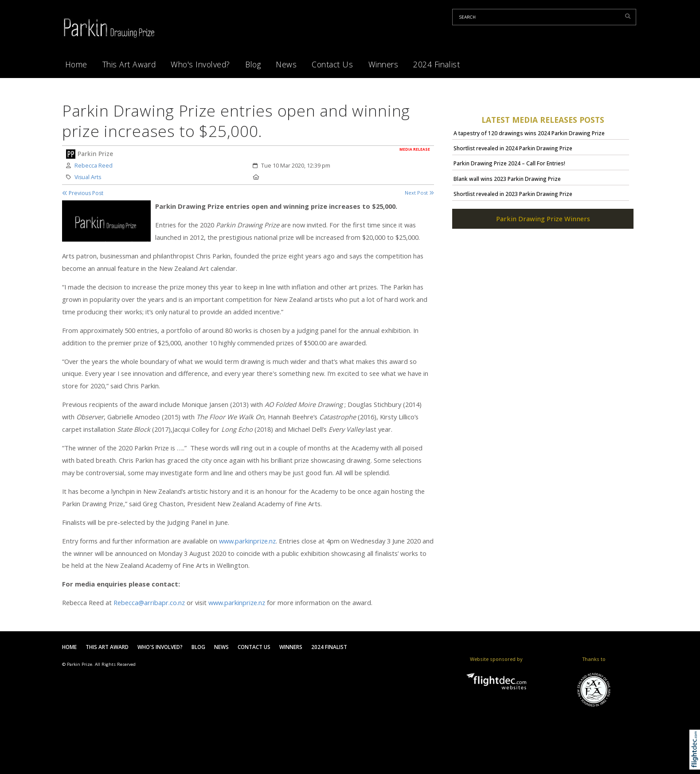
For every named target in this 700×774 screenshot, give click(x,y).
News (286, 64)
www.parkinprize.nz (247, 541)
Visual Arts (88, 177)
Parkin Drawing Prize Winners (543, 219)
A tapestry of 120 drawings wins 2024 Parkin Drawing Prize (529, 133)
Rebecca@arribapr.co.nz (149, 602)
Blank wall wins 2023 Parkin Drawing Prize (507, 179)
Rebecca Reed (94, 166)
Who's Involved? (200, 64)
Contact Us (332, 64)
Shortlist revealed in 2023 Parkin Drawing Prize (513, 194)
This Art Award (129, 64)
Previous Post (83, 193)
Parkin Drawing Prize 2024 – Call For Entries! (509, 163)
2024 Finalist (436, 64)
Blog (253, 64)
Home (76, 64)
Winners (383, 64)
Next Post (419, 193)
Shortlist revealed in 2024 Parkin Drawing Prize (513, 148)
